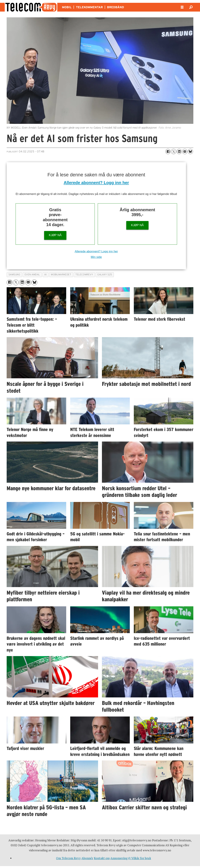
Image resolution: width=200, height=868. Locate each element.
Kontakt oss (102, 858)
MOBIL (67, 7)
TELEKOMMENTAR (89, 7)
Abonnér (87, 858)
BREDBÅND (115, 7)
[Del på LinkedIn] (179, 151)
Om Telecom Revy (68, 858)
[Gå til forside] (31, 7)
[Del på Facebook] (168, 151)
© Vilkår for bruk (140, 858)
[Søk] (191, 7)
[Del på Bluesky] (190, 151)
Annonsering (119, 858)
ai (45, 275)
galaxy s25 (105, 275)
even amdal (32, 275)
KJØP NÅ (55, 235)
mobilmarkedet (61, 275)
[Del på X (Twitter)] (174, 151)
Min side (96, 257)
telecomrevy (84, 275)
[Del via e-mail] (185, 151)
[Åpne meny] (182, 7)
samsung (14, 275)
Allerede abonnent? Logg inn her (96, 183)
